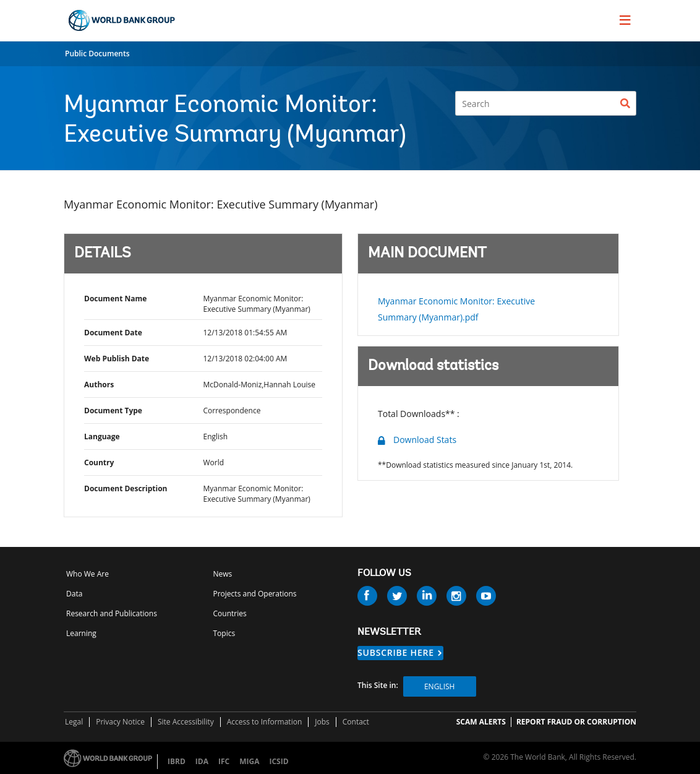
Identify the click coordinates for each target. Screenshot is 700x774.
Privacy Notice (120, 722)
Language (102, 436)
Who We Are (87, 574)
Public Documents (97, 54)
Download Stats (425, 440)
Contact (356, 722)
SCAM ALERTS (481, 722)
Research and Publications (112, 613)
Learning (81, 633)
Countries (230, 613)
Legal (74, 722)
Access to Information (265, 722)
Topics (224, 633)
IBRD (177, 761)
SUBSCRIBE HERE (396, 652)
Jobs (322, 722)
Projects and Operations (255, 594)
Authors (99, 385)
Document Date (113, 333)
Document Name (115, 299)
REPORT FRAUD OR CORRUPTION (576, 722)
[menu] (625, 20)
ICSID (279, 761)
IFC (224, 761)
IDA (202, 761)
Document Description (126, 488)
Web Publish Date (117, 359)
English (439, 686)
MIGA (249, 761)
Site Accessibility (186, 722)
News (223, 574)
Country (99, 462)
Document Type (113, 411)
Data (74, 594)
